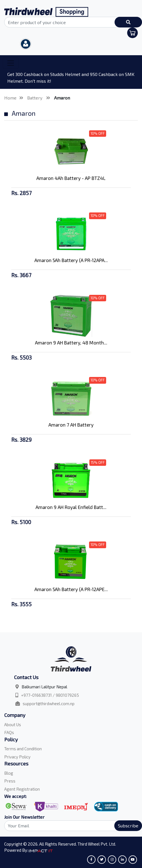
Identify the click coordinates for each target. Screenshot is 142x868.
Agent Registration (22, 789)
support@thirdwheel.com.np (49, 703)
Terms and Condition (23, 749)
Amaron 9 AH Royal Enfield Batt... (71, 507)
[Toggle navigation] (11, 63)
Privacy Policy (17, 757)
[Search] (71, 826)
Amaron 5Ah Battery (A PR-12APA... (71, 260)
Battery (35, 98)
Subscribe (128, 826)
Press (10, 781)
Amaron (62, 98)
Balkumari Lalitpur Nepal (44, 687)
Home (10, 98)
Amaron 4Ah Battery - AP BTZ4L (71, 178)
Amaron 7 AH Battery (71, 425)
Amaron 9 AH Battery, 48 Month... (71, 342)
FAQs (9, 732)
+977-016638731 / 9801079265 (50, 695)
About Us (13, 725)
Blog (9, 773)
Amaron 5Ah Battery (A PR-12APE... (71, 589)
